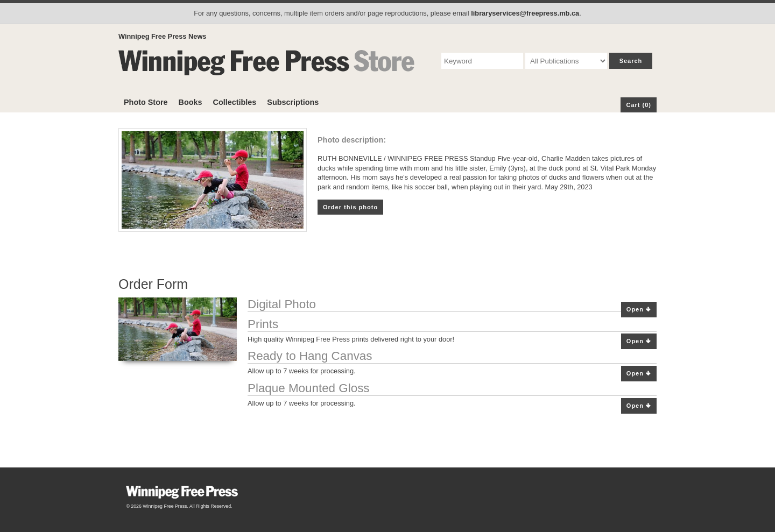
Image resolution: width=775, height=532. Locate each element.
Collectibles (235, 102)
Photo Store (146, 102)
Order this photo (350, 207)
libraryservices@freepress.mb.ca (525, 13)
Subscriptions (293, 102)
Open (639, 310)
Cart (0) (639, 105)
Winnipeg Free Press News (162, 36)
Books (191, 102)
